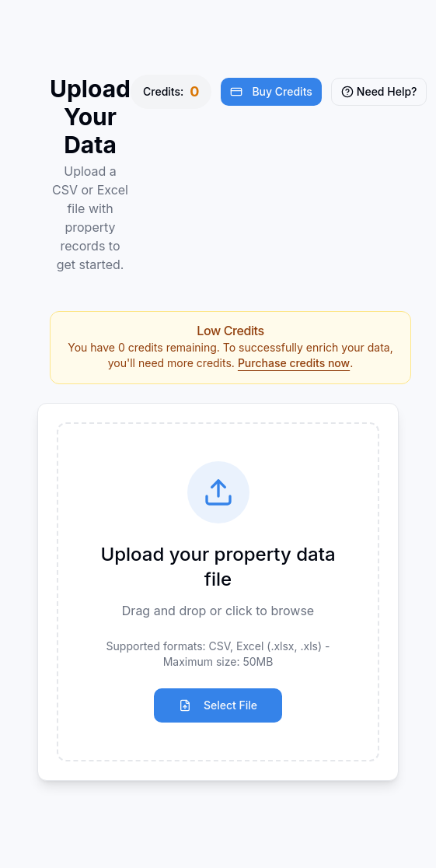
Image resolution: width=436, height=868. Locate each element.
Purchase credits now (294, 363)
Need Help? (379, 91)
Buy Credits (271, 91)
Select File (218, 705)
